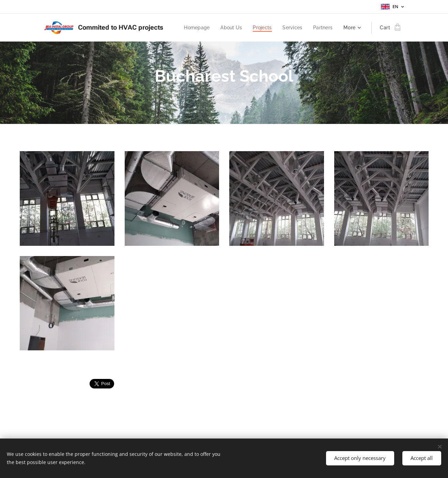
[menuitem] (193, 28)
